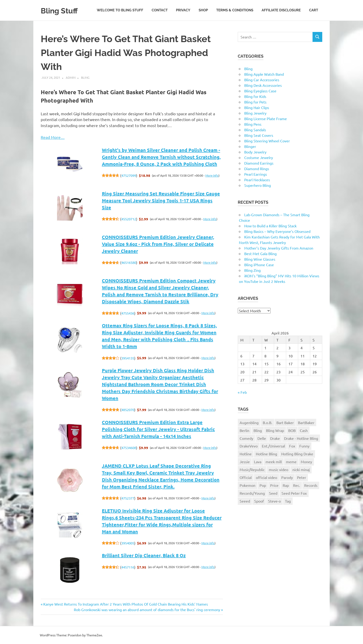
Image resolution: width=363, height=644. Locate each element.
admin (71, 77)
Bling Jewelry (255, 113)
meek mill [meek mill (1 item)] (274, 462)
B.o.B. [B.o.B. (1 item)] (268, 422)
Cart (314, 10)
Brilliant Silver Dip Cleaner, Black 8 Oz (144, 555)
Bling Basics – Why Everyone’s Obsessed (277, 231)
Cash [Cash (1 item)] (304, 430)
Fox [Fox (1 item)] (292, 446)
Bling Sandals (255, 130)
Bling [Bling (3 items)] (258, 430)
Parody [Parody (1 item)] (287, 477)
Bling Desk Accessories (263, 85)
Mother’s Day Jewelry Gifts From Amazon (279, 248)
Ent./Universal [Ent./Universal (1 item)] (273, 446)
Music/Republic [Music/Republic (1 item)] (252, 469)
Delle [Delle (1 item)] (262, 438)
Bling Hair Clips (257, 107)
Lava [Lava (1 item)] (258, 462)
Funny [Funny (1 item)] (304, 446)
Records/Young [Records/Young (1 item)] (252, 493)
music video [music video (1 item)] (279, 469)
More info (212, 175)
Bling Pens (253, 124)
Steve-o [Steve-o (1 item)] (274, 501)
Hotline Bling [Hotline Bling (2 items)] (266, 454)
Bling (85, 77)
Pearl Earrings (256, 174)
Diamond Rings (257, 169)
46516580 (129, 262)
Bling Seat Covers (259, 135)
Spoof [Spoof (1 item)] (259, 501)
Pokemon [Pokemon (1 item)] (247, 485)
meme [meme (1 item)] (291, 462)
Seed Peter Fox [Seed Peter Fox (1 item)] (294, 493)
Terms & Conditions (235, 10)
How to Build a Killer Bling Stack (270, 226)
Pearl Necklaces (257, 180)
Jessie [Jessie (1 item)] (245, 462)
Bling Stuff (63, 10)
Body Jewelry (255, 152)
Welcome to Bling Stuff (120, 10)
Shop (203, 10)
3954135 (128, 358)
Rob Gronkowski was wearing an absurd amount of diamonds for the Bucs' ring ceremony (147, 610)
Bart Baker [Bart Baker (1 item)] (285, 422)
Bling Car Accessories (262, 80)
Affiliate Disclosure (281, 10)
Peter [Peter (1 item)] (302, 477)
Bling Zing (252, 270)
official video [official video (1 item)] (266, 477)
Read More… (53, 137)
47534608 (129, 448)
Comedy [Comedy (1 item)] (246, 438)
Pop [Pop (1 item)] (263, 485)
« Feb (242, 392)
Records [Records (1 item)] (311, 485)
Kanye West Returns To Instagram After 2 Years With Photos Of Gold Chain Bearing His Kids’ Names (125, 604)
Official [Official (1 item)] (246, 477)
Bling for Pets (255, 102)
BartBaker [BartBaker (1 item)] (306, 422)
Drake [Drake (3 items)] (275, 438)
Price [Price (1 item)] (274, 485)
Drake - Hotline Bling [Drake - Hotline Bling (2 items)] (301, 438)
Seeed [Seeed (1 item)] (245, 501)
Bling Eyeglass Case (260, 91)
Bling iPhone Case (259, 265)
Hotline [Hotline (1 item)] (246, 454)
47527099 (129, 175)
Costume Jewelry (259, 157)
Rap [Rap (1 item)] (286, 485)
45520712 (129, 219)
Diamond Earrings (259, 163)
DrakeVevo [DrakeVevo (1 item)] (249, 446)
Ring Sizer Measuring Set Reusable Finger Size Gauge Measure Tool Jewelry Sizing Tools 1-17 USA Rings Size (161, 200)
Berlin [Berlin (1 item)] (244, 430)
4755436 (128, 313)
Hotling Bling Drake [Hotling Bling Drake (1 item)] (297, 454)
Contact (160, 10)
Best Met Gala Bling (260, 253)
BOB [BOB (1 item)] (292, 430)
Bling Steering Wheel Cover (267, 141)
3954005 (128, 543)
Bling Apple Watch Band (264, 74)
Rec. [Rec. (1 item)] (297, 485)
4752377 (128, 498)
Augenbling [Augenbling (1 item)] (249, 422)
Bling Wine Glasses (260, 259)
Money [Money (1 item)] (306, 462)
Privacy (183, 10)
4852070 (128, 410)
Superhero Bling (258, 185)
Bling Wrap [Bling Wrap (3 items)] (275, 430)
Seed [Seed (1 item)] (273, 493)
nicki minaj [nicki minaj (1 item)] (301, 469)
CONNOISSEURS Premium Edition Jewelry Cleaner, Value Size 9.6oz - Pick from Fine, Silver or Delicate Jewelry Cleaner (158, 244)
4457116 (128, 567)
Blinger (250, 146)
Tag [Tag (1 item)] (288, 501)
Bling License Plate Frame (266, 119)
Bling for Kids (255, 96)
